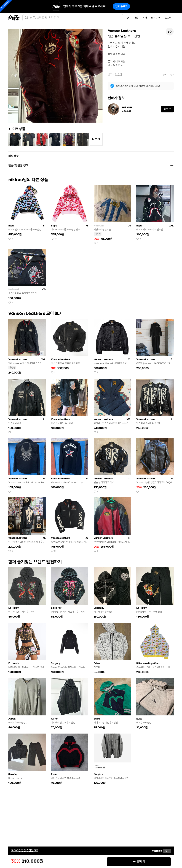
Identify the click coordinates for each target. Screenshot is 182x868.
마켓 (136, 18)
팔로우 (167, 109)
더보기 (96, 139)
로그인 (168, 18)
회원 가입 (156, 18)
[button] (15, 76)
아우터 (118, 74)
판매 (145, 18)
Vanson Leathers (122, 31)
